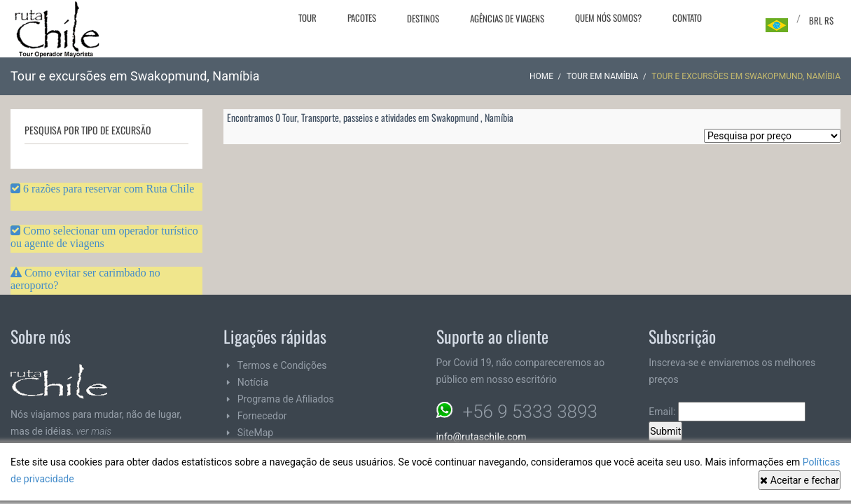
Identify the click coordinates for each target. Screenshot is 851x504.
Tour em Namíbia (603, 76)
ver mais (94, 431)
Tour (307, 17)
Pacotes (362, 17)
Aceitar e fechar (800, 480)
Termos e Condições (282, 365)
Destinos (423, 18)
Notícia (253, 382)
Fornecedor (262, 416)
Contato (687, 17)
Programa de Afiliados (286, 399)
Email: (727, 412)
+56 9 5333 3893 (530, 412)
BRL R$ (821, 20)
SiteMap (255, 433)
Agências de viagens (507, 18)
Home (541, 76)
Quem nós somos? (608, 17)
